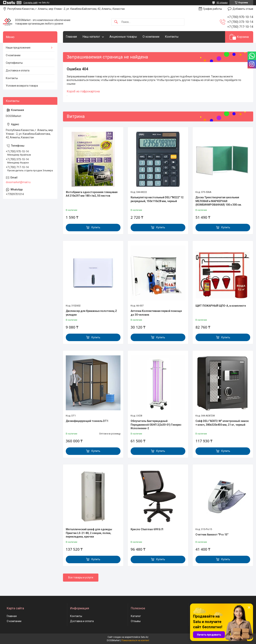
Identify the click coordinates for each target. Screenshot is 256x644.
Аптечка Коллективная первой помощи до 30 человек (156, 313)
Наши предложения (18, 48)
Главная (71, 37)
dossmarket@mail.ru (18, 182)
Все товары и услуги (81, 577)
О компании (151, 37)
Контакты (172, 37)
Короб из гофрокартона (83, 91)
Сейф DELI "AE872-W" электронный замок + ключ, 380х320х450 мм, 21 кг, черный (222, 423)
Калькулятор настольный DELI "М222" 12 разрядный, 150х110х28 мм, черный (157, 199)
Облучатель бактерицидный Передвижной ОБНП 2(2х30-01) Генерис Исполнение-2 (156, 425)
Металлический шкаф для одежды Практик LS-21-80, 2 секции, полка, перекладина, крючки (89, 533)
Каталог (136, 616)
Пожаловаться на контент (135, 640)
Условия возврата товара (22, 86)
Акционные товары (123, 37)
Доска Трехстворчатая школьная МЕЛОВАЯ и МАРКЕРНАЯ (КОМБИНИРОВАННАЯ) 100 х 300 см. (219, 201)
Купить (96, 227)
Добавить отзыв (243, 9)
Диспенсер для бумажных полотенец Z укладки (91, 313)
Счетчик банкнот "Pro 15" (212, 535)
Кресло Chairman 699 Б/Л (147, 529)
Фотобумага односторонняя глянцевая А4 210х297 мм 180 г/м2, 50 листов (92, 194)
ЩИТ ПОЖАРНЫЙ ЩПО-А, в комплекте (221, 306)
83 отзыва (222, 3)
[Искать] (116, 22)
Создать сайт (31, 3)
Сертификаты (14, 63)
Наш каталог (91, 37)
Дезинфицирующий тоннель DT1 (87, 421)
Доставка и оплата (18, 70)
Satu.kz (145, 637)
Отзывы (136, 621)
